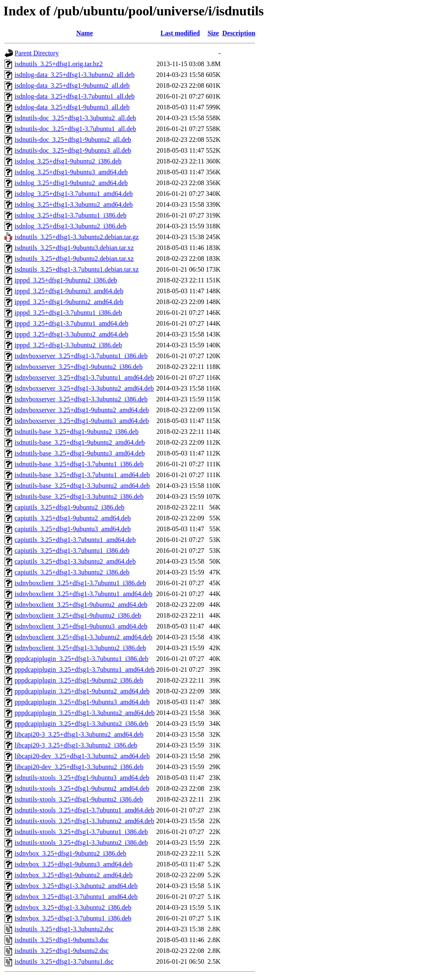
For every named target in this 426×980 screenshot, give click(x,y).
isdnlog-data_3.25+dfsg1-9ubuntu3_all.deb (72, 107)
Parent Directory (37, 53)
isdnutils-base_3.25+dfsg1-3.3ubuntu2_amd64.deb (82, 486)
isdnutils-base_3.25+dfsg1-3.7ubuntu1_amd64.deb (82, 475)
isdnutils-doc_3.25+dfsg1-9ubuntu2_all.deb (73, 140)
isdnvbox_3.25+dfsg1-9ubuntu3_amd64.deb (74, 864)
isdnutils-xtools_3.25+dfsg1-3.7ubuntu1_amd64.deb (84, 810)
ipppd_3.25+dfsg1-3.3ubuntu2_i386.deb (68, 345)
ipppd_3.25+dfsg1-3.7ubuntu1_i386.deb (68, 313)
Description (239, 33)
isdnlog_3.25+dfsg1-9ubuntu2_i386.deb (68, 161)
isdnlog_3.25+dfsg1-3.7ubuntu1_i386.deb (71, 215)
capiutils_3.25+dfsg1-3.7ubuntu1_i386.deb (72, 551)
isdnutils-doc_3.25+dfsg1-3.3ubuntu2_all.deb (75, 118)
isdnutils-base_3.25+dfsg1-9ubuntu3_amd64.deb (80, 453)
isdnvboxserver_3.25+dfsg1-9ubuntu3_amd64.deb (82, 421)
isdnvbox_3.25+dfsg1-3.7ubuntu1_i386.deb (73, 918)
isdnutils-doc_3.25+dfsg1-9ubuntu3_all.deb (73, 150)
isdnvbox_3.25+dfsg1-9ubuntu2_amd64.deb (74, 875)
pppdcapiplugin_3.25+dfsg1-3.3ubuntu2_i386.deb (81, 724)
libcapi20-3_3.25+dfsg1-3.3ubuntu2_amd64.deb (79, 734)
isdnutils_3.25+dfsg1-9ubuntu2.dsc (62, 951)
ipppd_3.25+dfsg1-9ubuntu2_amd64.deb (69, 302)
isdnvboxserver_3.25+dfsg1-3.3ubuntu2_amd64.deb (84, 388)
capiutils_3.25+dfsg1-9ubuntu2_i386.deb (69, 507)
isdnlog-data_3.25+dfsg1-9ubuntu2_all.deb (72, 85)
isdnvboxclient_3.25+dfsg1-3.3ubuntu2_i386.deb (80, 648)
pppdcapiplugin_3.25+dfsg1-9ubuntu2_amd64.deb (82, 691)
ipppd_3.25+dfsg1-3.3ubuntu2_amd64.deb (71, 334)
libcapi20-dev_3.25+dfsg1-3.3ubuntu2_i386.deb (79, 767)
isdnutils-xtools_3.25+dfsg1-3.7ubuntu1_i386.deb (81, 832)
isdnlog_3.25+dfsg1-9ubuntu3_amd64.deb (71, 172)
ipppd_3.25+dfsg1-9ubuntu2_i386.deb (66, 280)
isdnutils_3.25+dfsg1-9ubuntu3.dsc (62, 940)
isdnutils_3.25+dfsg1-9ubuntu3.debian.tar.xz (74, 248)
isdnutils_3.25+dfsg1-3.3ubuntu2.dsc (64, 929)
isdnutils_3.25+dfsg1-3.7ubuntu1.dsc (64, 961)
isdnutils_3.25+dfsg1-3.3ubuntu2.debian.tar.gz (77, 237)
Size (213, 33)
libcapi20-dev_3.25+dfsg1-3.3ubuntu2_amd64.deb (82, 756)
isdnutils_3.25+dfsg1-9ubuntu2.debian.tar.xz (74, 259)
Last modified (180, 33)
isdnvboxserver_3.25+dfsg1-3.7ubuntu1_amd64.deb (84, 377)
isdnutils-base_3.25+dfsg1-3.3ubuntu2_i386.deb (79, 496)
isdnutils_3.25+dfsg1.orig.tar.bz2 (59, 64)
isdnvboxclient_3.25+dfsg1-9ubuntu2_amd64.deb (81, 605)
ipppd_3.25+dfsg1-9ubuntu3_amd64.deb (69, 291)
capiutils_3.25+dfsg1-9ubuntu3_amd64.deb (73, 529)
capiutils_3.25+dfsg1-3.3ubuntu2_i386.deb (72, 572)
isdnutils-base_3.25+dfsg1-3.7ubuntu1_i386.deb (79, 464)
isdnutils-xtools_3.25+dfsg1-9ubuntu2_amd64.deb (82, 788)
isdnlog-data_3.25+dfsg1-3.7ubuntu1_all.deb (75, 96)
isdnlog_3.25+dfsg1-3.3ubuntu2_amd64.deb (74, 204)
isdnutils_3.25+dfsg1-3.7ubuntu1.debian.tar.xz (77, 269)
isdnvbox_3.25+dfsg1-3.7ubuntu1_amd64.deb (76, 897)
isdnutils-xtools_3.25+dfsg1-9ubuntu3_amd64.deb (82, 778)
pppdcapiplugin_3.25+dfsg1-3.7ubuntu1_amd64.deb (85, 669)
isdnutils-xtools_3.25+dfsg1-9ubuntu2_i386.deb (79, 799)
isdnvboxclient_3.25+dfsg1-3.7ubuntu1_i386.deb (80, 583)
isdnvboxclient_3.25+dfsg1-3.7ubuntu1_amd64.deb (83, 594)
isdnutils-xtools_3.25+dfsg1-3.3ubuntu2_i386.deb (81, 843)
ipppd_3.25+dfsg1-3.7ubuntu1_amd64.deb (71, 323)
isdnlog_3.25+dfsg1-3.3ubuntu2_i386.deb (71, 226)
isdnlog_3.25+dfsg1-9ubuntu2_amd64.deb (71, 183)
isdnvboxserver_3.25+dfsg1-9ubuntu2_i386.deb (79, 367)
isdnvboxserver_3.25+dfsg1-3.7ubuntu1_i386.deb (81, 356)
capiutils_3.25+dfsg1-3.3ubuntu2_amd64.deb (75, 561)
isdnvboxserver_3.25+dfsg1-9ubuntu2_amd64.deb (82, 410)
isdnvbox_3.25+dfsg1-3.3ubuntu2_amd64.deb (76, 886)
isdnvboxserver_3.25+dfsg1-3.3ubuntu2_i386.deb (81, 399)
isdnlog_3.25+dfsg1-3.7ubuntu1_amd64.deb (74, 194)
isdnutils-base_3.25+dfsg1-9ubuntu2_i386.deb (77, 432)
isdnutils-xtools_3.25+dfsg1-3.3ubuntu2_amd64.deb (84, 821)
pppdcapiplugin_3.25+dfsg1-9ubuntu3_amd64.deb (82, 702)
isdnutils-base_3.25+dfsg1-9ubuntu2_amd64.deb (80, 442)
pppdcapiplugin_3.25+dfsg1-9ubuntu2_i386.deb (79, 680)
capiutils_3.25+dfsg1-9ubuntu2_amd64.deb (73, 518)
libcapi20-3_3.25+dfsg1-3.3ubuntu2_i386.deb (76, 745)
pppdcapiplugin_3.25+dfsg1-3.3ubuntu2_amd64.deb (85, 713)
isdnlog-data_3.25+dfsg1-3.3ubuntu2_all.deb (75, 75)
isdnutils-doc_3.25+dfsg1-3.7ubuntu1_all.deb (75, 129)
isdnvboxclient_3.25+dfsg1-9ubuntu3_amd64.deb (81, 626)
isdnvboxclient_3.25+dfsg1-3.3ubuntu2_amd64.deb (83, 637)
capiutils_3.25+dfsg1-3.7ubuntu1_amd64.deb (75, 540)
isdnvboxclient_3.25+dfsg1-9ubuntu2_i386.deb (78, 615)
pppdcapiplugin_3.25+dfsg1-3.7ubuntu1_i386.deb (81, 659)
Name (84, 33)
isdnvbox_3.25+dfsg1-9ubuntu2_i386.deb (71, 853)
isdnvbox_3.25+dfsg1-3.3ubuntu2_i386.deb (73, 907)
